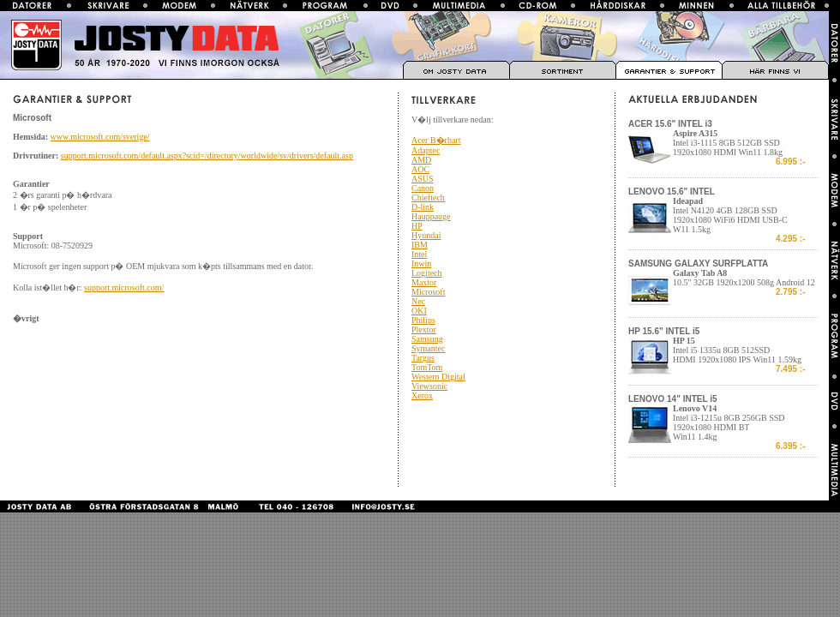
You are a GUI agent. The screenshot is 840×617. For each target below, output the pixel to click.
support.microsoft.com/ (124, 288)
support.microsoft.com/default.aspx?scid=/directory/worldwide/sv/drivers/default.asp (207, 156)
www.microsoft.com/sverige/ (100, 137)
